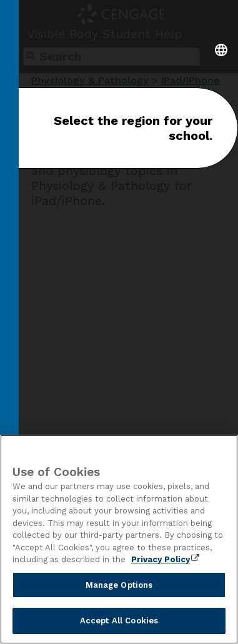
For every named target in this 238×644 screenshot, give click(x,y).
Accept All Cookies (119, 621)
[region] (119, 539)
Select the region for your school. (133, 128)
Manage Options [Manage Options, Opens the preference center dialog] (119, 585)
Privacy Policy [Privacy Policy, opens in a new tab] (161, 559)
